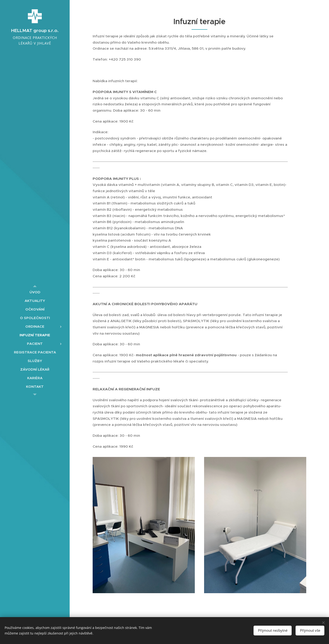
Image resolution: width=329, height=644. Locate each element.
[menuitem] (35, 292)
